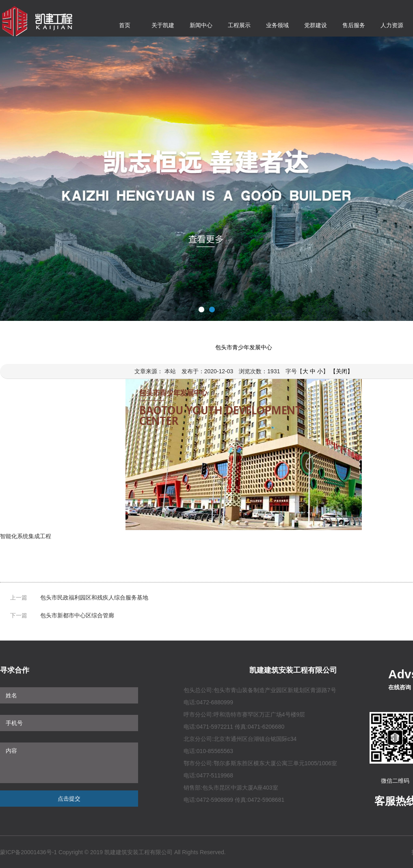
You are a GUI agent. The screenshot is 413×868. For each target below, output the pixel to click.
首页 (125, 25)
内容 (69, 763)
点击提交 (69, 799)
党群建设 (316, 25)
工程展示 (239, 25)
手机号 (69, 723)
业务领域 (277, 25)
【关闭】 (342, 371)
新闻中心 (201, 25)
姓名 (69, 695)
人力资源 (392, 25)
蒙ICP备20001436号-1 (28, 852)
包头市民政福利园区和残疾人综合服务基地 (94, 597)
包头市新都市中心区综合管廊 (77, 615)
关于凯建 (163, 25)
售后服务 (354, 25)
